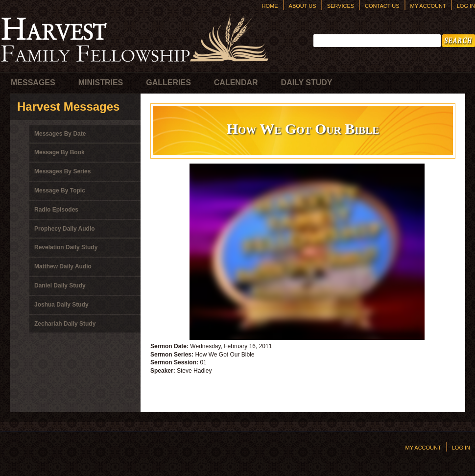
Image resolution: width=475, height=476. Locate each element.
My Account (428, 6)
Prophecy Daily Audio (65, 229)
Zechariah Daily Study (65, 324)
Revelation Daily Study (66, 247)
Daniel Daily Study (60, 286)
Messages (33, 83)
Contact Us (382, 6)
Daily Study (307, 83)
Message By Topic (60, 190)
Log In (466, 6)
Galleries (168, 83)
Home (270, 6)
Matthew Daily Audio (63, 266)
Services (341, 6)
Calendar (236, 83)
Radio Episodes (56, 210)
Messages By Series (62, 171)
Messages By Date (60, 134)
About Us (303, 6)
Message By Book (59, 152)
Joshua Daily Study (61, 305)
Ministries (101, 83)
